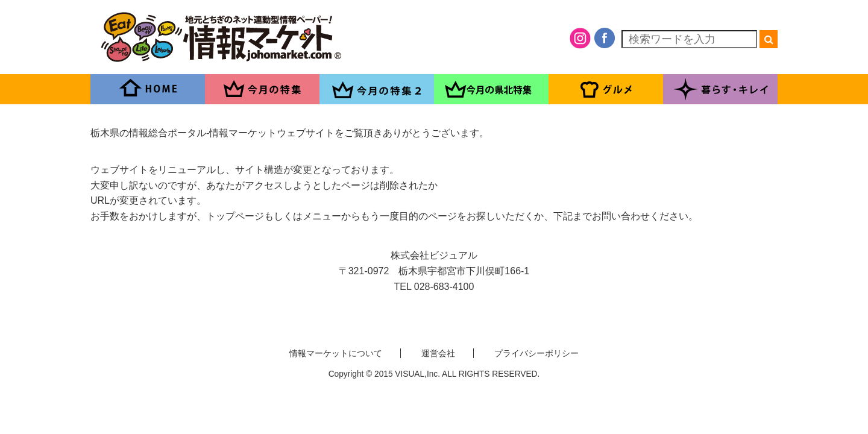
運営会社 (438, 354)
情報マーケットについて (336, 354)
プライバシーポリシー (536, 354)
